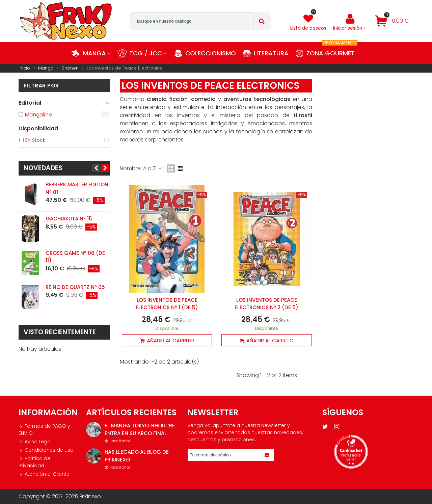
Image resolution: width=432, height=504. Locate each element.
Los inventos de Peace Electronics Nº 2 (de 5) (266, 304)
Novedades (43, 168)
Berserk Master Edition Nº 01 (77, 188)
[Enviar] (268, 455)
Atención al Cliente (44, 474)
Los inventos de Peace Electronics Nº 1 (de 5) (167, 304)
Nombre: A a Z (141, 168)
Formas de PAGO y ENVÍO (44, 430)
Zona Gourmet (332, 50)
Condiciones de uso (46, 450)
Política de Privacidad (34, 462)
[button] (96, 168)
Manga (94, 53)
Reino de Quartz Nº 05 (75, 287)
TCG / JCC (146, 53)
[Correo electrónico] (225, 455)
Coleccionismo (211, 53)
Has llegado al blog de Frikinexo (137, 456)
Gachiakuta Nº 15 (69, 219)
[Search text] (192, 21)
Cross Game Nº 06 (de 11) (75, 257)
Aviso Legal (35, 442)
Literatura (271, 53)
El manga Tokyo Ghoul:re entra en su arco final (140, 429)
